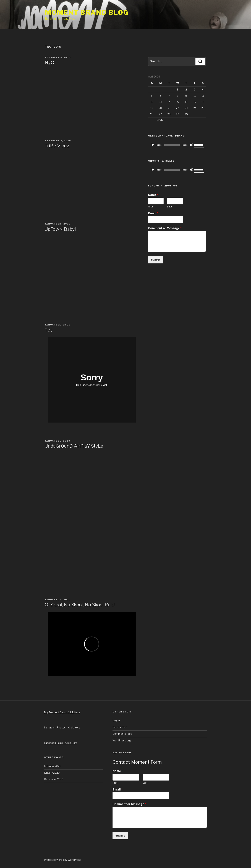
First (151, 207)
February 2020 (53, 766)
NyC (49, 62)
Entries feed (120, 727)
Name (153, 195)
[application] (177, 145)
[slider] (172, 145)
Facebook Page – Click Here (61, 743)
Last (170, 207)
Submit (156, 260)
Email (153, 213)
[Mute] (191, 145)
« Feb (160, 120)
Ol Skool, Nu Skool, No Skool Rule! (80, 605)
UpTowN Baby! (60, 229)
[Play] (153, 145)
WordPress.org (122, 740)
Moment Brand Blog (87, 12)
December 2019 (54, 779)
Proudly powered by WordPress (63, 860)
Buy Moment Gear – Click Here (62, 712)
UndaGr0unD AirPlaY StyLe (74, 446)
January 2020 (52, 773)
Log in (116, 720)
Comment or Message (165, 228)
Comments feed (122, 734)
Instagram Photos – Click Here (62, 727)
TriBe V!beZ (57, 146)
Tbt (48, 330)
